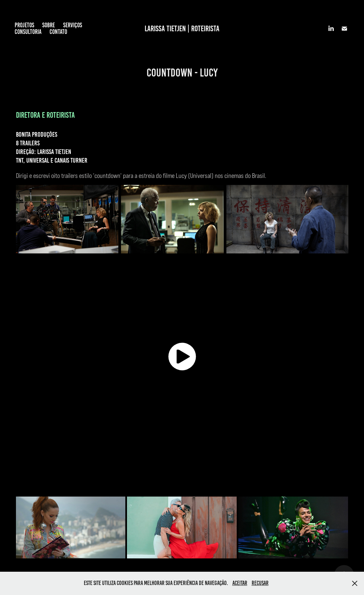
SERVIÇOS (73, 25)
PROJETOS (24, 25)
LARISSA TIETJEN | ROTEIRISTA (182, 29)
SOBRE (49, 25)
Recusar (260, 583)
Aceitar (240, 583)
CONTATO (58, 32)
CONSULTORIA (28, 32)
